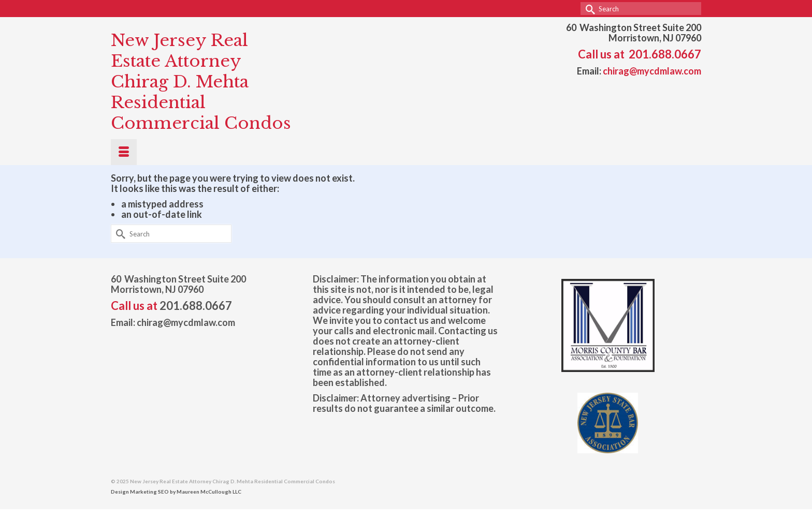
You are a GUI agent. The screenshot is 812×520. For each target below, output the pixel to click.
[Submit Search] (588, 9)
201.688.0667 (665, 54)
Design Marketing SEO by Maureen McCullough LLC (176, 492)
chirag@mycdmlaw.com (652, 71)
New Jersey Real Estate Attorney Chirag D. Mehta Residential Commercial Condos (201, 82)
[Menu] (124, 152)
